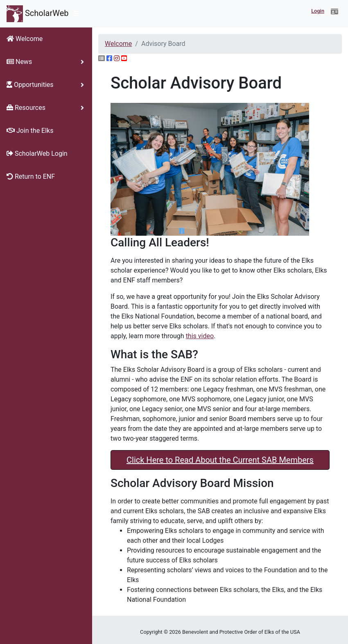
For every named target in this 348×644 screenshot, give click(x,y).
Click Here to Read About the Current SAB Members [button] (220, 460)
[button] (334, 12)
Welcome (118, 44)
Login (318, 11)
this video (200, 336)
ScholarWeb (38, 14)
